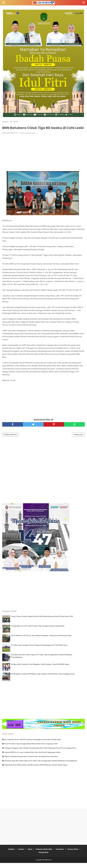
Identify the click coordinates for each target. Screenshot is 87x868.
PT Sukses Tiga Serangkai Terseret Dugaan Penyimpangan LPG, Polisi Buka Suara (39, 650)
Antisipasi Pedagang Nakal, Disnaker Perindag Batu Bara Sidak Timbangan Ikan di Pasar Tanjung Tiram (40, 753)
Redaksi (10, 854)
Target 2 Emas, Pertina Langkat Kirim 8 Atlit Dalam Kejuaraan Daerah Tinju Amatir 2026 (42, 621)
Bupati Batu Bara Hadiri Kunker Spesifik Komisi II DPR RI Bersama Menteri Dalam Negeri (36, 770)
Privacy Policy (74, 854)
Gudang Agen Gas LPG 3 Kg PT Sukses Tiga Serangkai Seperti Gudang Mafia (38, 631)
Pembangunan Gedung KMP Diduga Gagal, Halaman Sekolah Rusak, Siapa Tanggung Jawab (43, 679)
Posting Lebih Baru (10, 440)
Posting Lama (78, 440)
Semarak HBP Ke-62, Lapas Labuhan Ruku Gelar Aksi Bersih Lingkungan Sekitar (32, 757)
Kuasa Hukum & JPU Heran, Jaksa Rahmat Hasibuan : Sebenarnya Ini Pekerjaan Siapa (41, 641)
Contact (20, 854)
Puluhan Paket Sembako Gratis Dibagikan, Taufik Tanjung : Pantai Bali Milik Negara (40, 669)
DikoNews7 (48, 865)
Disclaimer (61, 854)
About (29, 854)
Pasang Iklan (43, 857)
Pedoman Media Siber (44, 854)
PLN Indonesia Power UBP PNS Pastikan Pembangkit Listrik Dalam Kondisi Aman (33, 745)
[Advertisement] (43, 157)
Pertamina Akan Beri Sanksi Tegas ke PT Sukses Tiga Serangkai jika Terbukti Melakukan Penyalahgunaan (41, 766)
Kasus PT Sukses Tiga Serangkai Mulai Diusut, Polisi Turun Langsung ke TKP (31, 749)
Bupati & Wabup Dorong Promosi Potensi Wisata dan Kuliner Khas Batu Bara (31, 762)
